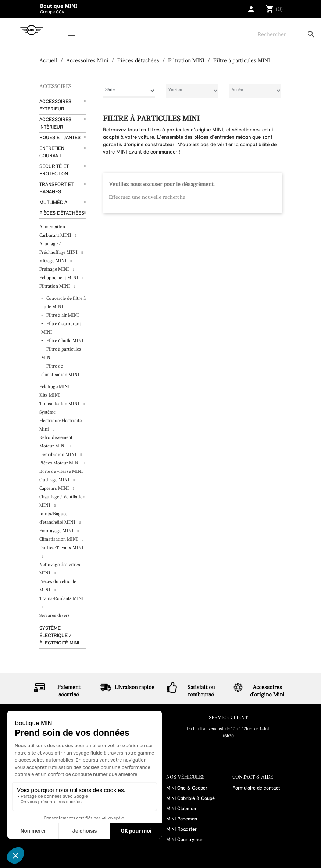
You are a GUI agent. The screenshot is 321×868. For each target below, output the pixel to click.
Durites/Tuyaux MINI (61, 548)
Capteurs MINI (55, 489)
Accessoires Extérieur (55, 106)
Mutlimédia (53, 203)
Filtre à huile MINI (65, 341)
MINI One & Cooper (187, 788)
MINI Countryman (185, 840)
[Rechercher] (286, 34)
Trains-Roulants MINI (62, 599)
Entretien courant (52, 152)
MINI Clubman (181, 809)
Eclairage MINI (55, 387)
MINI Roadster (181, 830)
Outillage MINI (55, 480)
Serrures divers (55, 616)
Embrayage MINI (57, 531)
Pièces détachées (62, 213)
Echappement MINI (59, 278)
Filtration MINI (55, 286)
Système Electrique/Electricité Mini (60, 421)
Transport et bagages (56, 188)
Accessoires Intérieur (55, 124)
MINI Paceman (182, 819)
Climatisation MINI (59, 539)
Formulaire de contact (256, 788)
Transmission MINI (60, 404)
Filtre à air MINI (63, 315)
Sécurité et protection (54, 170)
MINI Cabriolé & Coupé (190, 799)
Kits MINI (50, 395)
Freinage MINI (55, 269)
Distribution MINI (58, 455)
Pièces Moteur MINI (60, 463)
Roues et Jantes (60, 138)
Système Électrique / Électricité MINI (59, 636)
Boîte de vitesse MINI (61, 472)
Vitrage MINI (54, 261)
